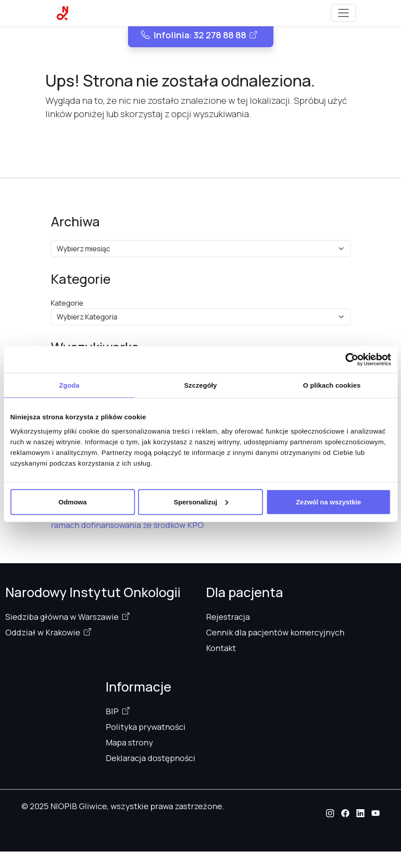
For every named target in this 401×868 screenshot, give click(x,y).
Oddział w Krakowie (43, 632)
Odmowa (72, 502)
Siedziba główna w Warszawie (62, 617)
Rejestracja (228, 617)
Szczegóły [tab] (200, 385)
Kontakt (221, 648)
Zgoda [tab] (69, 385)
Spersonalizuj (201, 502)
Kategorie (67, 303)
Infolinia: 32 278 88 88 (194, 35)
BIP (112, 711)
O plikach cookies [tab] (332, 385)
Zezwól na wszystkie (328, 502)
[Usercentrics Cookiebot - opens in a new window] (352, 360)
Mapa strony (129, 742)
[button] (330, 813)
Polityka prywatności (146, 727)
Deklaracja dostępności (151, 758)
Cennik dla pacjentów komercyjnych (275, 632)
